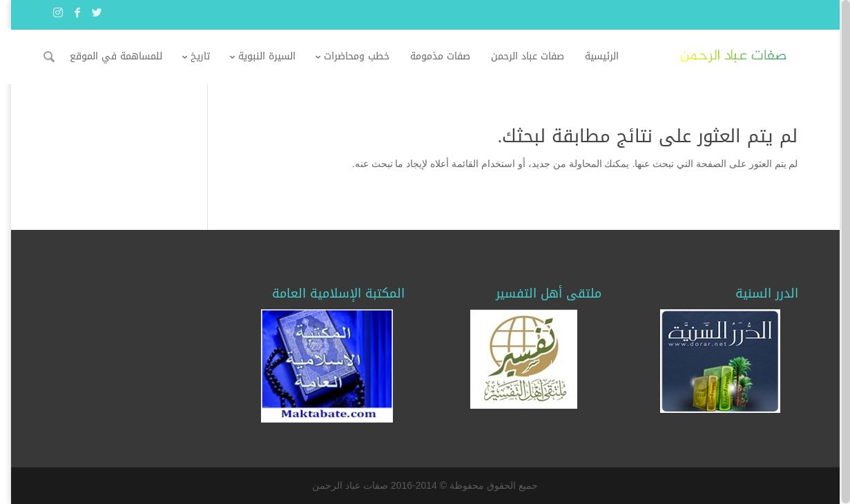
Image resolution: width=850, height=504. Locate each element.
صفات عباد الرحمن (538, 56)
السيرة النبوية (277, 56)
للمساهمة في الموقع (126, 56)
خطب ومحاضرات (367, 56)
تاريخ (211, 56)
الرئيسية (612, 56)
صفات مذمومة (451, 56)
